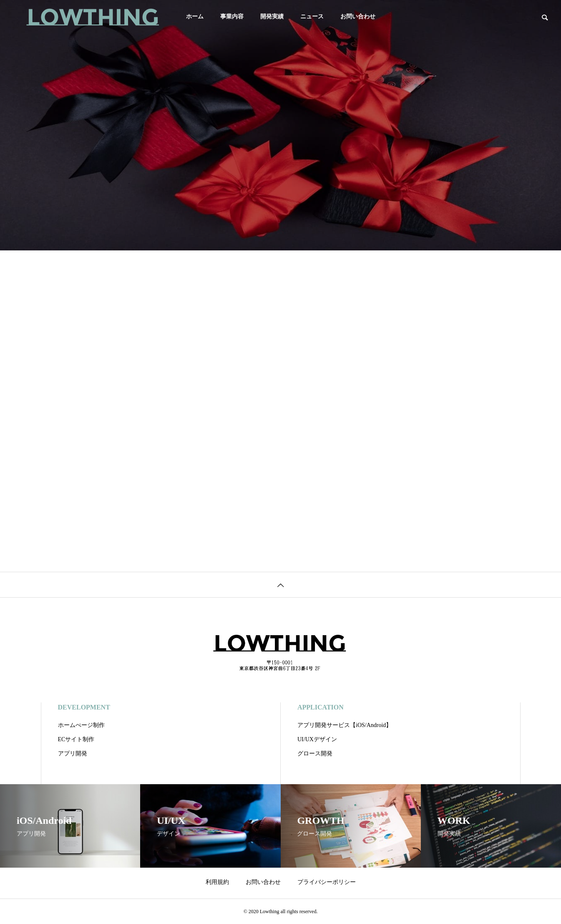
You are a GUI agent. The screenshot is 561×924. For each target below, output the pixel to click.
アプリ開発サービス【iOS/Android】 (345, 725)
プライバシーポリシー (327, 882)
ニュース (312, 16)
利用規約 (217, 882)
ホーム (195, 16)
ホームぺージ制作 (81, 725)
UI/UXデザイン (317, 739)
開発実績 (272, 16)
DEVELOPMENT (84, 707)
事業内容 (232, 16)
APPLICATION (321, 707)
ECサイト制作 (76, 739)
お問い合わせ (358, 16)
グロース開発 (315, 754)
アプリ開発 (73, 754)
